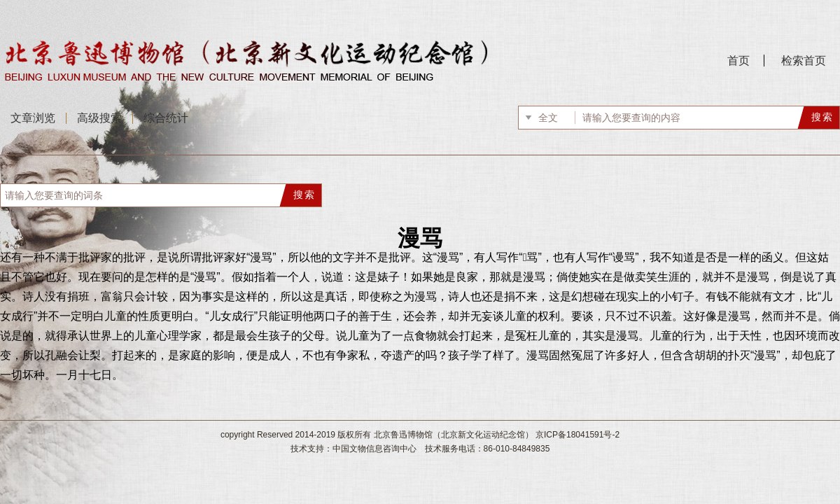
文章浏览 (33, 118)
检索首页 (804, 61)
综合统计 (166, 118)
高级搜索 (99, 118)
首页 (738, 61)
